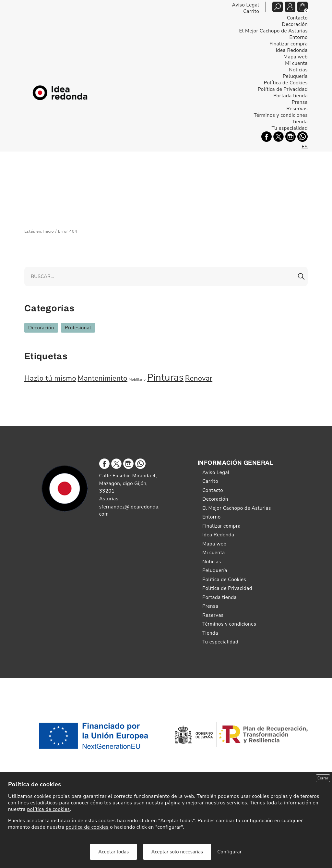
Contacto (297, 18)
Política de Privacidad (283, 89)
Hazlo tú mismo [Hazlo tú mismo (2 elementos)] (50, 378)
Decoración (295, 24)
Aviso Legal (245, 5)
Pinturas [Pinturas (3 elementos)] (166, 377)
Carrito (251, 11)
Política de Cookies (286, 83)
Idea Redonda (292, 50)
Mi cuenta (296, 63)
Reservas (297, 109)
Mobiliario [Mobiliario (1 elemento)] (137, 379)
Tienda (300, 122)
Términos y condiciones (281, 115)
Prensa (300, 102)
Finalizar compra (289, 44)
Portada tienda (290, 96)
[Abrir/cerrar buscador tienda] (278, 7)
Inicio (49, 231)
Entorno (299, 37)
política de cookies (48, 809)
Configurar (230, 852)
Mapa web (296, 57)
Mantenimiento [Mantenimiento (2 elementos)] (102, 378)
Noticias (298, 70)
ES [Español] (305, 147)
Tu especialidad (290, 128)
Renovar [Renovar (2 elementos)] (199, 378)
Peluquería (295, 76)
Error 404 (68, 231)
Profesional (78, 328)
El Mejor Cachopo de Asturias (273, 31)
